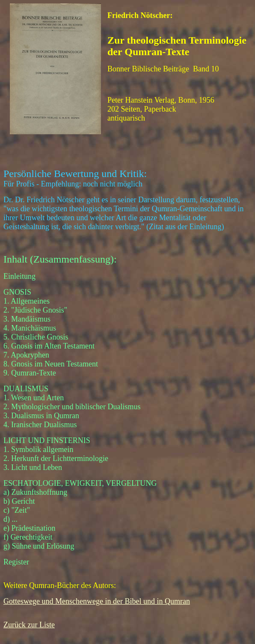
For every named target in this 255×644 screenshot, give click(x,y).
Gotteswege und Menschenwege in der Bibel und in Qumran (97, 601)
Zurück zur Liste (29, 625)
